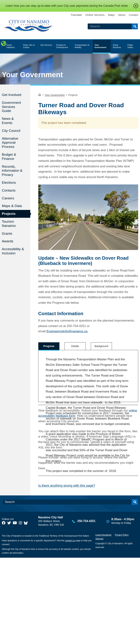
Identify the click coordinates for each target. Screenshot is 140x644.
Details (75, 346)
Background (101, 346)
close (136, 6)
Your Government (32, 75)
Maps (111, 15)
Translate (76, 15)
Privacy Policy (122, 621)
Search (135, 26)
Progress (49, 346)
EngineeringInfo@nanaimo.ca (67, 331)
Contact (133, 15)
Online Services (95, 15)
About (122, 15)
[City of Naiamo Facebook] (4, 609)
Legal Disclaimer (103, 621)
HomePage (40, 95)
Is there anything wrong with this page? (67, 572)
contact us (70, 627)
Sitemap (99, 625)
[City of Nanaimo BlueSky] (27, 609)
